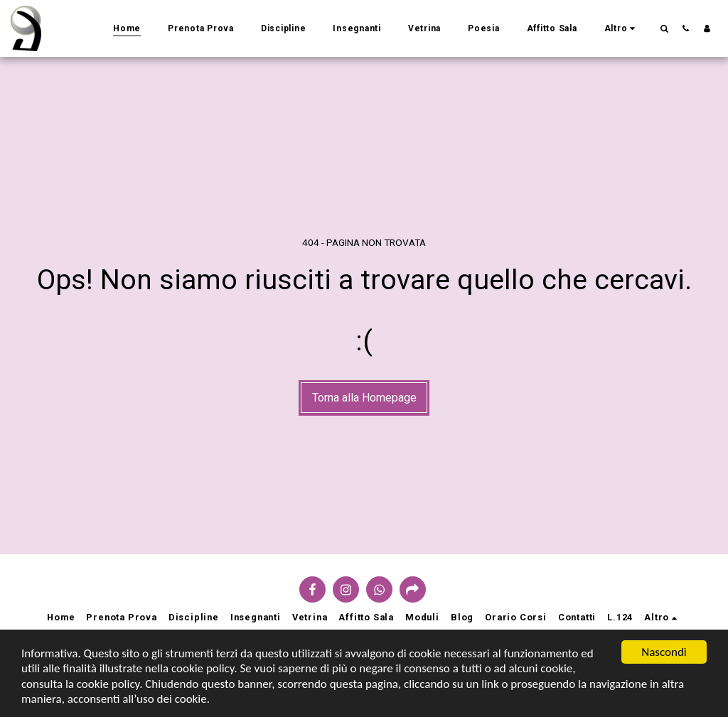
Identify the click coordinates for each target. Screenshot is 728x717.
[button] (664, 28)
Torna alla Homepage (364, 398)
